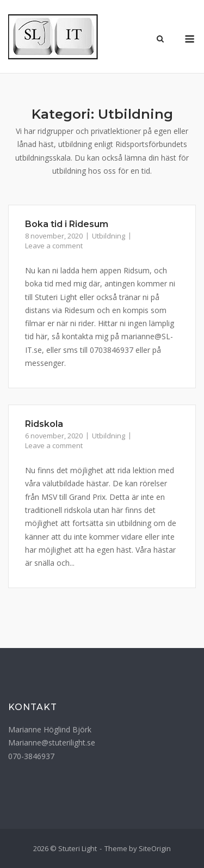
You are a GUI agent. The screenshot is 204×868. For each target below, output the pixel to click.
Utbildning (109, 236)
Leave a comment (54, 246)
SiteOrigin (155, 848)
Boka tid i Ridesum (67, 224)
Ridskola (44, 424)
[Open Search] (160, 40)
